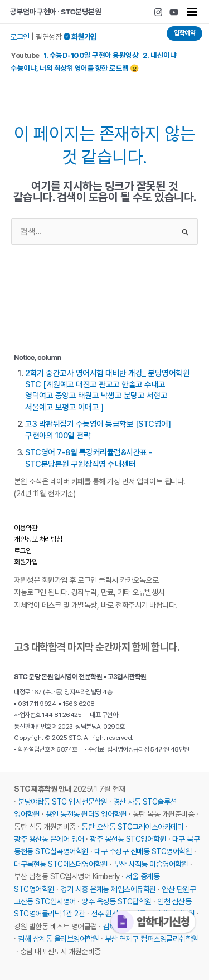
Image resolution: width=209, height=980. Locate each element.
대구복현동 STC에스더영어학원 (61, 864)
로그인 (20, 37)
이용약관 (26, 528)
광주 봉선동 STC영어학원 (128, 839)
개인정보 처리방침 (38, 539)
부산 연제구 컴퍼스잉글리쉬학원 (152, 939)
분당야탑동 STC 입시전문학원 (62, 802)
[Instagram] (158, 12)
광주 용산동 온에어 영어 (49, 839)
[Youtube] (174, 12)
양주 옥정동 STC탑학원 (116, 901)
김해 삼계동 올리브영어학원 (58, 939)
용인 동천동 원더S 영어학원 (86, 814)
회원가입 (26, 562)
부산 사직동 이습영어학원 (151, 864)
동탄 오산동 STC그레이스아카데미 (132, 827)
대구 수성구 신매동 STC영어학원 (143, 851)
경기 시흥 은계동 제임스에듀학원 (108, 889)
